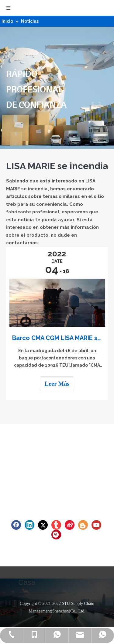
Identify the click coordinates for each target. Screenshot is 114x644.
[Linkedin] (29, 525)
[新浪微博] (70, 525)
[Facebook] (16, 525)
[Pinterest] (56, 535)
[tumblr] (56, 525)
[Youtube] (96, 525)
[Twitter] (43, 525)
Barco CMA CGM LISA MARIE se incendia (57, 338)
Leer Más (57, 384)
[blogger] (83, 525)
